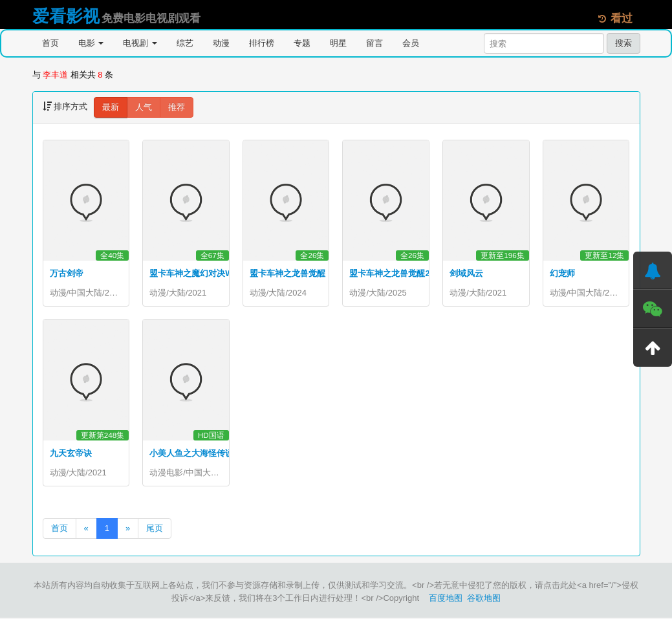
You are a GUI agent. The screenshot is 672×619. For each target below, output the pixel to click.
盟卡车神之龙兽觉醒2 (389, 273)
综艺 (185, 43)
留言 (374, 43)
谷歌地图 (484, 599)
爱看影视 (66, 16)
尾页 (155, 529)
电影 (91, 43)
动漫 (221, 43)
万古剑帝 (67, 273)
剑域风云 (466, 273)
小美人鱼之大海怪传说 (191, 454)
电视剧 (140, 43)
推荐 (177, 107)
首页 (50, 43)
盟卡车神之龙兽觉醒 (287, 273)
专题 (302, 43)
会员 (411, 43)
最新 (111, 107)
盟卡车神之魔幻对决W (191, 273)
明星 (338, 43)
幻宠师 (562, 273)
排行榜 (262, 43)
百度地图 (446, 599)
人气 (144, 107)
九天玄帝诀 (71, 454)
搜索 (623, 43)
